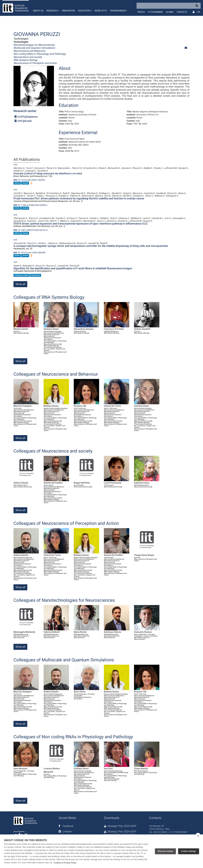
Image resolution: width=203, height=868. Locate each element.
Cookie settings (189, 851)
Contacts (182, 12)
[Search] (169, 6)
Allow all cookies (165, 851)
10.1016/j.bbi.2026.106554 (29, 180)
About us (38, 11)
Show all (20, 284)
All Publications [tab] (27, 160)
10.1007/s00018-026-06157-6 (31, 230)
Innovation (69, 11)
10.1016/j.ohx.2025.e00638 (29, 253)
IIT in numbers (155, 12)
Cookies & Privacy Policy (65, 863)
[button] (53, 8)
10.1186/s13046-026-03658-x (30, 205)
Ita (198, 12)
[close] (198, 836)
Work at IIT (101, 11)
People (141, 12)
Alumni (170, 12)
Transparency (118, 11)
